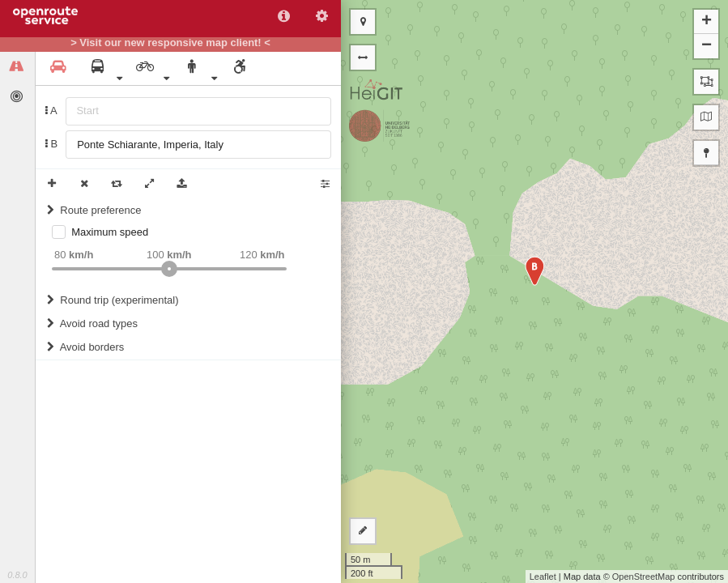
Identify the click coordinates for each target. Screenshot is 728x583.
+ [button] (707, 22)
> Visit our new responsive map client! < (170, 43)
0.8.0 (17, 575)
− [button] (707, 46)
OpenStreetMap (644, 577)
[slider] (169, 269)
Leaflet (543, 577)
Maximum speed (110, 232)
